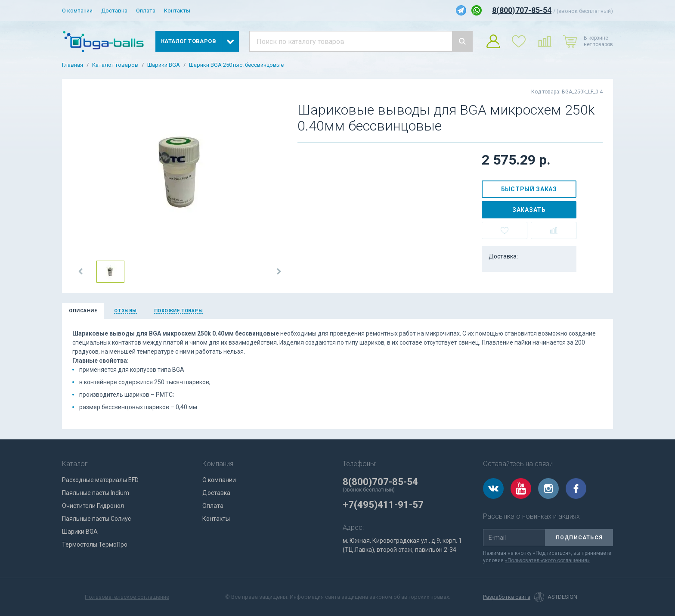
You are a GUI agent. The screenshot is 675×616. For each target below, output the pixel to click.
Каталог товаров (115, 65)
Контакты (177, 11)
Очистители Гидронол (93, 506)
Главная (73, 65)
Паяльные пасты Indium (96, 493)
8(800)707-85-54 (522, 10)
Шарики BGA (164, 65)
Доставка (114, 11)
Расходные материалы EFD (100, 480)
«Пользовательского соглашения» (547, 560)
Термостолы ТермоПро (95, 544)
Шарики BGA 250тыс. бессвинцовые (236, 65)
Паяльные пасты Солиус (96, 519)
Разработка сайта (507, 597)
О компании (77, 11)
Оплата (146, 11)
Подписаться (579, 538)
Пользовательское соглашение (127, 597)
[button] (81, 271)
